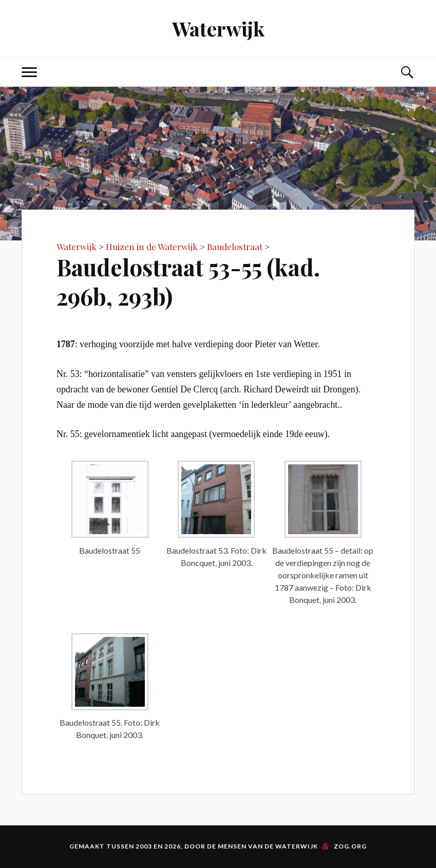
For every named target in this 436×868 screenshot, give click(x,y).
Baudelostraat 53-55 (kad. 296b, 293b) (188, 281)
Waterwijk (218, 29)
